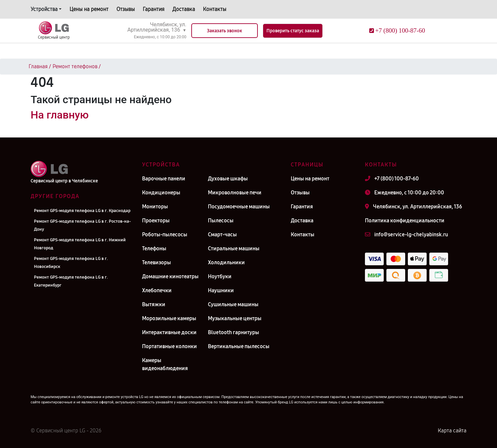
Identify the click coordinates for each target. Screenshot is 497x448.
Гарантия (154, 9)
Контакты (215, 9)
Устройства (44, 9)
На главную (60, 115)
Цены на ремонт (89, 9)
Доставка (184, 9)
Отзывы (126, 9)
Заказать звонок (225, 31)
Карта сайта (452, 431)
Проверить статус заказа (293, 31)
